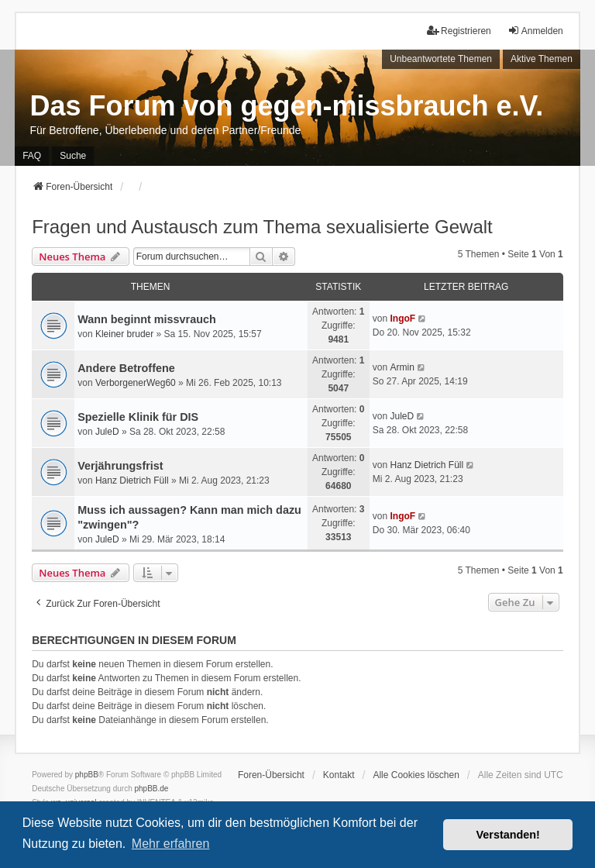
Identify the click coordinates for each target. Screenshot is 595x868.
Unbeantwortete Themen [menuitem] (441, 59)
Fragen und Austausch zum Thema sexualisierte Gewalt (262, 227)
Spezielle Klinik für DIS (138, 417)
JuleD (107, 432)
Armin (402, 367)
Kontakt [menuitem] (339, 775)
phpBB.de (152, 789)
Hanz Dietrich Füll (132, 480)
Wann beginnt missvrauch (147, 319)
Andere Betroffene (126, 368)
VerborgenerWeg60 (136, 383)
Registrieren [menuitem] (459, 31)
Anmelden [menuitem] (535, 31)
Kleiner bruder (124, 334)
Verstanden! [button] (508, 835)
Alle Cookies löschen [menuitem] (416, 775)
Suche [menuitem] (73, 156)
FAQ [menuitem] (32, 156)
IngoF (402, 319)
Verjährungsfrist (120, 466)
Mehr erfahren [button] (171, 844)
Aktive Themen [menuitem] (542, 59)
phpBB (87, 775)
